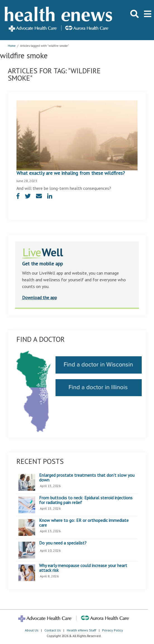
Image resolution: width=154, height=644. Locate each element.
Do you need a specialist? (63, 543)
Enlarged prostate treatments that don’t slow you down (87, 478)
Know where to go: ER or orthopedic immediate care (84, 523)
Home (12, 46)
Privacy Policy (113, 630)
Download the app (39, 297)
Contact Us (53, 630)
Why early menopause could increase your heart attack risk (83, 568)
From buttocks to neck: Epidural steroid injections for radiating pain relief (86, 500)
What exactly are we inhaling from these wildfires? (71, 173)
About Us (32, 630)
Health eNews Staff (81, 630)
